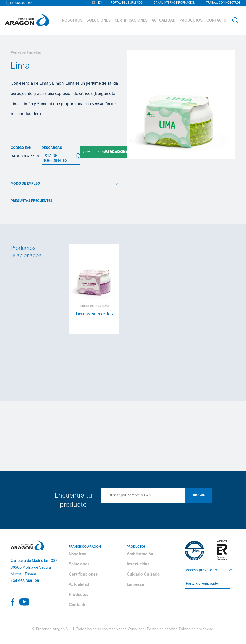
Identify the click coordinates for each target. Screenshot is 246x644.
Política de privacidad (196, 629)
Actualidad (79, 584)
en (100, 3)
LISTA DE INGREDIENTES (61, 158)
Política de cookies (162, 629)
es (94, 3)
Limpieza (135, 584)
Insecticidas (138, 564)
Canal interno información (174, 3)
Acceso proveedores (203, 570)
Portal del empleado (127, 3)
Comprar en (104, 152)
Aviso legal (137, 629)
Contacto (78, 605)
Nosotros (77, 554)
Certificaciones (83, 574)
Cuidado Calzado (143, 574)
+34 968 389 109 (25, 581)
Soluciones (79, 564)
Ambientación (140, 554)
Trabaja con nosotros (223, 3)
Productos (79, 594)
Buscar (199, 495)
